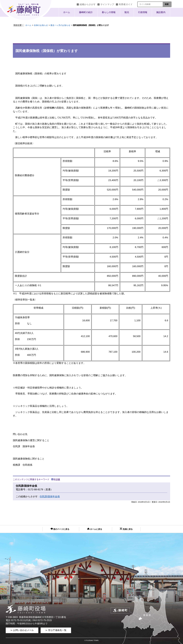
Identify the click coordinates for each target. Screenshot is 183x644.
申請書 (57, 479)
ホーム (67, 12)
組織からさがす (88, 4)
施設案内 (161, 12)
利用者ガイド (126, 4)
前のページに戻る (60, 529)
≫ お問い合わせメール (22, 630)
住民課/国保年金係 (50, 497)
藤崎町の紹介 (86, 12)
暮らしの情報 (109, 12)
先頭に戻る (126, 529)
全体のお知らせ (41, 25)
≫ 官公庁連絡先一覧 (56, 630)
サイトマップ (107, 4)
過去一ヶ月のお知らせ (60, 25)
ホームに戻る (95, 529)
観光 (127, 12)
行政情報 (143, 12)
